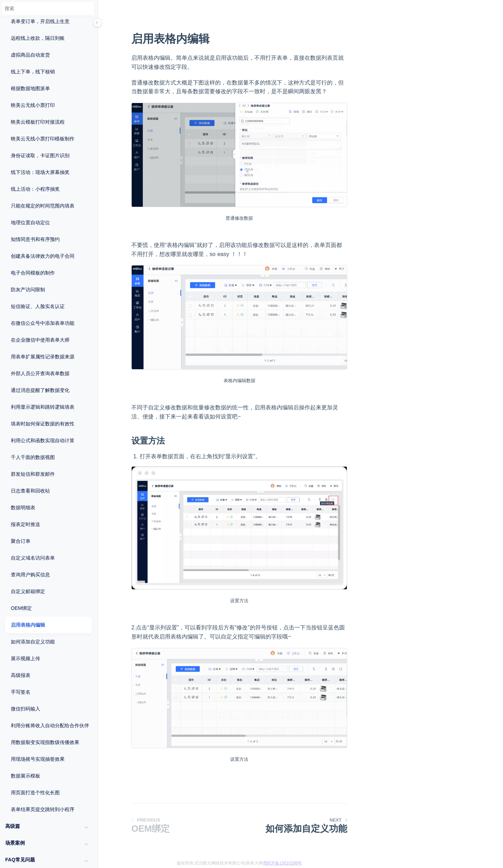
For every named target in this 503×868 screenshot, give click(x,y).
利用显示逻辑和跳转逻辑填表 (43, 407)
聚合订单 (21, 541)
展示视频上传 (25, 658)
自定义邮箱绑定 (28, 591)
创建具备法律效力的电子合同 (43, 256)
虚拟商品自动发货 (30, 55)
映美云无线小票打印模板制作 (43, 139)
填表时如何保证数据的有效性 (43, 424)
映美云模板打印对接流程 (38, 122)
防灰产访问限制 (28, 290)
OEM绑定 (21, 608)
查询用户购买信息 (30, 575)
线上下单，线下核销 (33, 72)
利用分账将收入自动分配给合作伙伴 (50, 725)
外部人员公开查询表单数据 (40, 373)
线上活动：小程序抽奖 (35, 189)
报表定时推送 (25, 524)
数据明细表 (23, 508)
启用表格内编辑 (28, 625)
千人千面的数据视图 (33, 457)
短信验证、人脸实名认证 (38, 306)
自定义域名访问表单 (33, 558)
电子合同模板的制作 (33, 273)
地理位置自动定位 (30, 223)
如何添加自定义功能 (33, 642)
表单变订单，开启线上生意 (40, 21)
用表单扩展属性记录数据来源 (43, 357)
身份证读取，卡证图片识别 (40, 155)
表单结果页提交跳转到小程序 (43, 809)
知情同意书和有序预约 (35, 239)
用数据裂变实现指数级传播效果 (45, 742)
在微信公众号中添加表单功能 (43, 323)
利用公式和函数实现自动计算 (43, 440)
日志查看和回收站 (30, 491)
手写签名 (21, 692)
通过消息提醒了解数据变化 (40, 390)
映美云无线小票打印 (33, 105)
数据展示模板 (25, 776)
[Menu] (97, 23)
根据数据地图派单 (30, 88)
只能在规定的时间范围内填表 (43, 206)
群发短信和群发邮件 (33, 474)
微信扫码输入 (25, 709)
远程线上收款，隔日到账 (38, 38)
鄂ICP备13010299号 (283, 863)
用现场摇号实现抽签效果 (38, 759)
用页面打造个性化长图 (35, 793)
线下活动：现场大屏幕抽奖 (40, 172)
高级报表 (21, 675)
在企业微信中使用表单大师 (40, 340)
